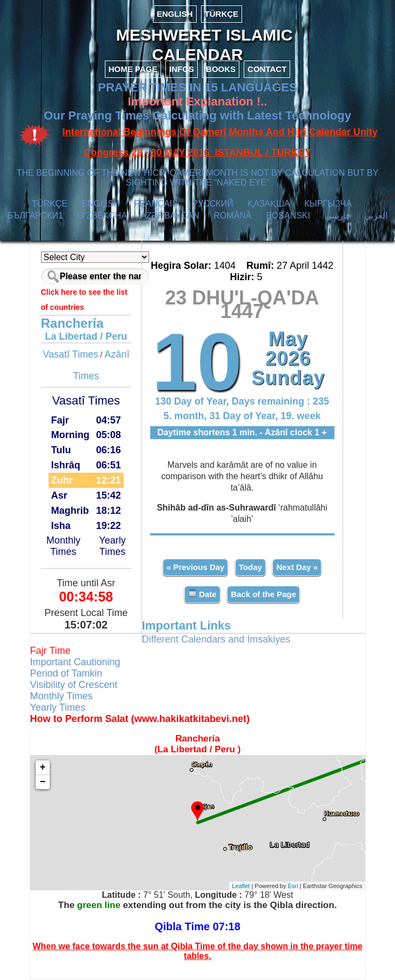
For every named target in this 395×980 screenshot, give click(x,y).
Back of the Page (263, 594)
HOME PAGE (133, 69)
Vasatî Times (71, 354)
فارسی (337, 216)
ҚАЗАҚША (269, 204)
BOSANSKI (288, 216)
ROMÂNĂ (232, 216)
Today (250, 567)
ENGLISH (175, 14)
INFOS (182, 69)
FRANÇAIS (156, 204)
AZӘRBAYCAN (170, 216)
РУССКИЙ (213, 204)
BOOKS (221, 69)
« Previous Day (196, 567)
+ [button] (43, 767)
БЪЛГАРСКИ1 (35, 216)
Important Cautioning (75, 662)
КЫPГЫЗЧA (328, 204)
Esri (293, 886)
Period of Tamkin (66, 673)
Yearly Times (112, 546)
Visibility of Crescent (74, 685)
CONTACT (267, 69)
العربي (376, 216)
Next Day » (297, 567)
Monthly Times (63, 546)
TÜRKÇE (222, 14)
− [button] (43, 782)
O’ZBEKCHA (102, 216)
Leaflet (241, 886)
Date (202, 594)
